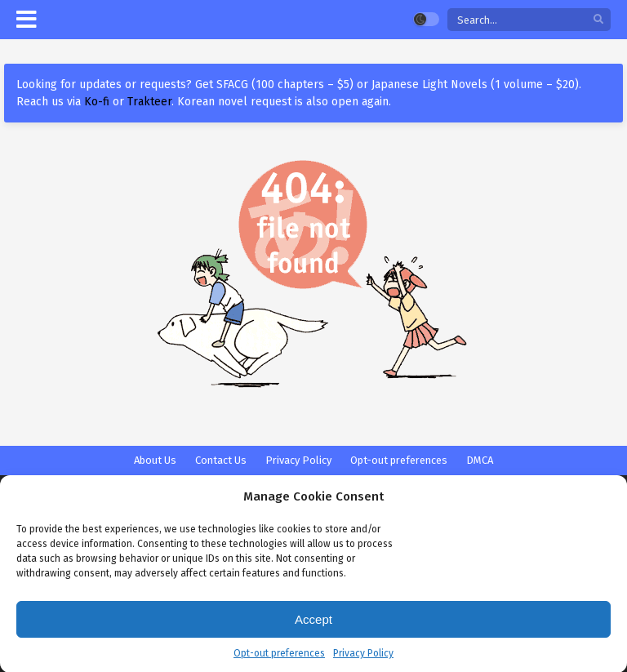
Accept (313, 627)
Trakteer (149, 102)
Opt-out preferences (279, 661)
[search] (598, 20)
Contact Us (221, 460)
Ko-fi (97, 102)
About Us (155, 460)
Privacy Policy (363, 661)
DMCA (480, 460)
